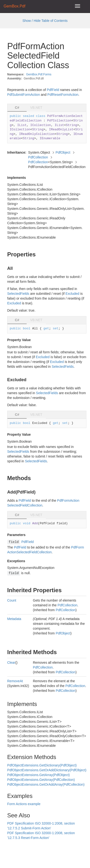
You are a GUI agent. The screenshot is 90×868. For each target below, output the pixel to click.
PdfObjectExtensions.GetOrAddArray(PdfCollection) (46, 784)
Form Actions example (24, 804)
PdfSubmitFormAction (24, 95)
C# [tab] (17, 108)
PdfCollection (38, 157)
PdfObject (63, 152)
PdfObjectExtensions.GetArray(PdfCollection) (41, 780)
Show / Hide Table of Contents (45, 21)
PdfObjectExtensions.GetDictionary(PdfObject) (42, 765)
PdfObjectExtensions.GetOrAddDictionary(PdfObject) (47, 770)
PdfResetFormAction (63, 95)
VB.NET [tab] (36, 108)
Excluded (72, 294)
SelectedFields (18, 294)
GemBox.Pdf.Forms (39, 74)
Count (12, 600)
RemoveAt (15, 681)
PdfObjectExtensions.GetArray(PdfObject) (39, 775)
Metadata (14, 619)
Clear (11, 663)
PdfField (53, 90)
